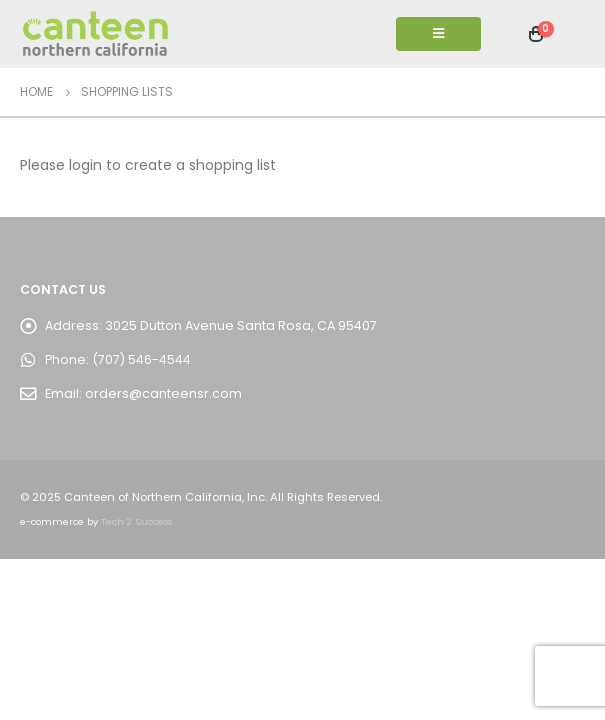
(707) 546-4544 (141, 359)
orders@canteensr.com (163, 393)
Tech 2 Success (136, 521)
